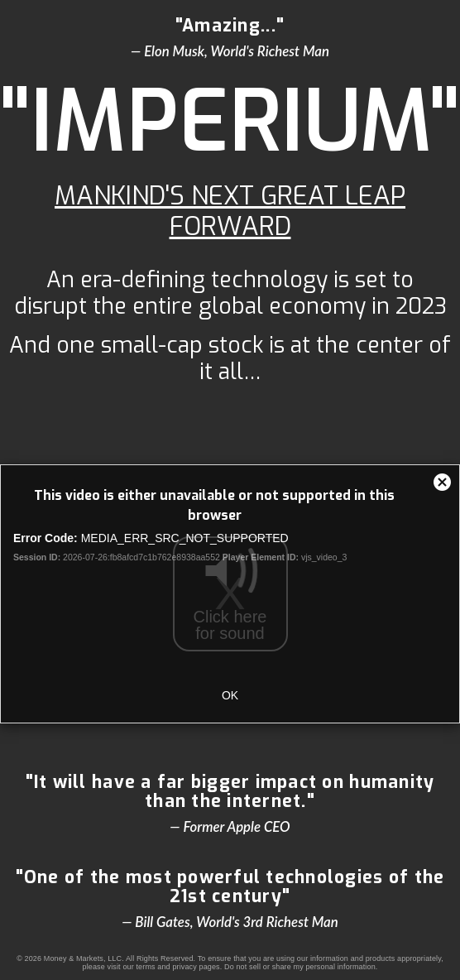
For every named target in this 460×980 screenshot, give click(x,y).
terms (145, 967)
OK (230, 695)
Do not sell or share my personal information (300, 967)
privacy (184, 967)
